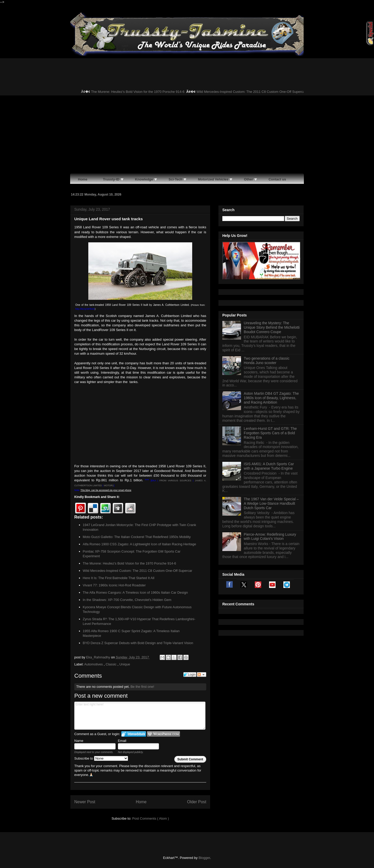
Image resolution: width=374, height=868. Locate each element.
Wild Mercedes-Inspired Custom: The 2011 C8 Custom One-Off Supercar (257, 92)
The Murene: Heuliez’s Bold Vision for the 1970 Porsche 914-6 (144, 92)
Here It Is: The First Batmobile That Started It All (119, 578)
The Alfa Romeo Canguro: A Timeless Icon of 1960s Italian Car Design (135, 592)
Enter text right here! (140, 716)
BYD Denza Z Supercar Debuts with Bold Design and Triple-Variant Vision (138, 643)
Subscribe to (101, 758)
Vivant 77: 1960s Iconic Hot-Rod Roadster (114, 585)
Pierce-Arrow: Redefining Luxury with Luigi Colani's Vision (270, 537)
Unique (125, 664)
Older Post (197, 802)
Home (141, 802)
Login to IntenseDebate (134, 734)
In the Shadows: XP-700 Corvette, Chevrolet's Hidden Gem (127, 600)
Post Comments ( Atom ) (151, 818)
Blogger (204, 858)
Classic (112, 664)
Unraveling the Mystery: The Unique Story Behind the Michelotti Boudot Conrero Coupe (272, 327)
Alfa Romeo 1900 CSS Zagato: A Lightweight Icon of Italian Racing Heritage (139, 544)
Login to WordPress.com (163, 734)
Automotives (94, 664)
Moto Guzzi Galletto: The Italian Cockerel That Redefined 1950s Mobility (137, 537)
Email (122, 741)
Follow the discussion (202, 675)
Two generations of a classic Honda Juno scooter (267, 361)
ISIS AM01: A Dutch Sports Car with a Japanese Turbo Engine (269, 466)
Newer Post (85, 802)
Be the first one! (142, 687)
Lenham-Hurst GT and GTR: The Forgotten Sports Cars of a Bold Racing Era (270, 433)
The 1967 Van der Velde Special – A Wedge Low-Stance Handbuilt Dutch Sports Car (271, 503)
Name (79, 741)
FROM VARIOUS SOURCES (175, 481)
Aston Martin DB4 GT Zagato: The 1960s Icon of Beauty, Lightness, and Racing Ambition (271, 398)
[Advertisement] (187, 134)
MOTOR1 (109, 485)
